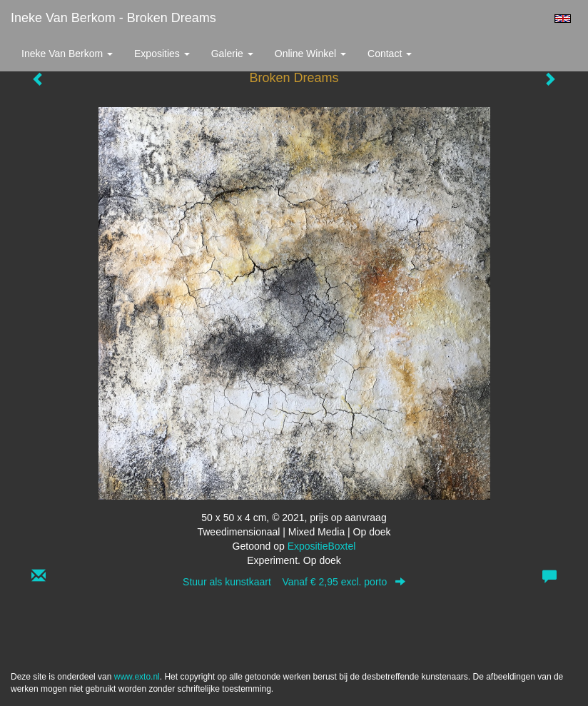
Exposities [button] (162, 54)
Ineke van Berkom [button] (67, 54)
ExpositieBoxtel (322, 546)
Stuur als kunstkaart (294, 582)
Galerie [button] (232, 54)
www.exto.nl (137, 677)
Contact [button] (390, 54)
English (563, 19)
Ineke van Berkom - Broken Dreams (113, 18)
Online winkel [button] (310, 54)
